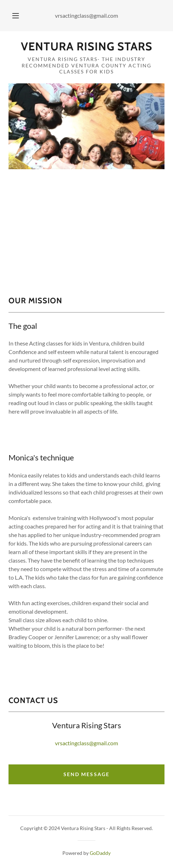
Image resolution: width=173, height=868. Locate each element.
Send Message (86, 774)
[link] (86, 46)
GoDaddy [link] (100, 853)
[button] (16, 16)
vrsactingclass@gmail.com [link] (86, 15)
